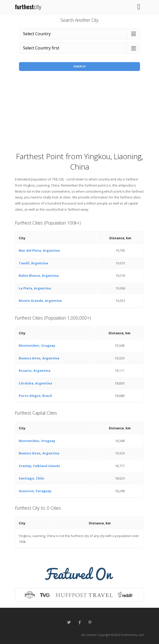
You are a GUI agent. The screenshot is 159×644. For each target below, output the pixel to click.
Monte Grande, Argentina (40, 301)
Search (79, 66)
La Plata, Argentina (35, 288)
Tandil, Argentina (33, 263)
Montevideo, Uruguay (37, 345)
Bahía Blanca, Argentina (39, 275)
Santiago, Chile (31, 478)
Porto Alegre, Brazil (35, 396)
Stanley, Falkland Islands (39, 466)
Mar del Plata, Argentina (39, 250)
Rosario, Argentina (35, 371)
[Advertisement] (79, 113)
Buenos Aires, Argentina (39, 358)
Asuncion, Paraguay (35, 491)
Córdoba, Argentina (35, 383)
